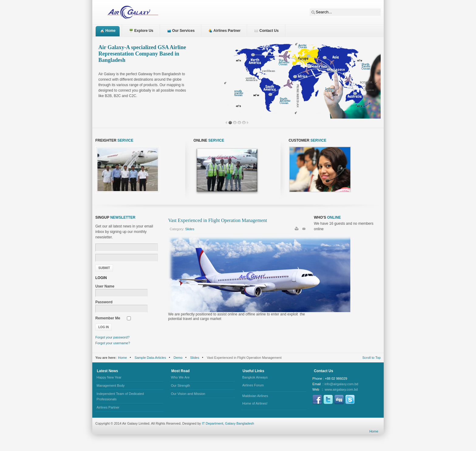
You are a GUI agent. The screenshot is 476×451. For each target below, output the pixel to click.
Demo (178, 358)
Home (122, 358)
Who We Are (180, 377)
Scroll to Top (372, 358)
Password (104, 302)
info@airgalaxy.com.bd (341, 384)
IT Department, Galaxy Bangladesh (228, 423)
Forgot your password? (112, 337)
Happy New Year (109, 377)
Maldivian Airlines (255, 396)
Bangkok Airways (255, 377)
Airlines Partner (108, 407)
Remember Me (108, 318)
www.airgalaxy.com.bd (341, 389)
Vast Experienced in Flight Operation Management (218, 220)
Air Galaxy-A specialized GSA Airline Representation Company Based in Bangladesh (142, 54)
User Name (105, 286)
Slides (190, 229)
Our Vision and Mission (188, 394)
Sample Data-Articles (150, 358)
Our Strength (180, 385)
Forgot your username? (113, 343)
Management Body (110, 385)
